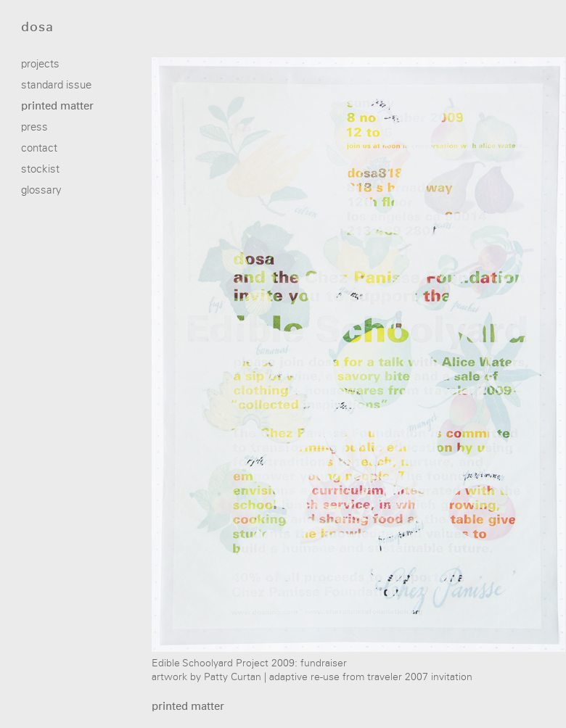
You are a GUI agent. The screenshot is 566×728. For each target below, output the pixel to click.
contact (39, 148)
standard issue (56, 85)
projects (40, 64)
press (34, 127)
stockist (40, 169)
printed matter (57, 106)
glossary (41, 190)
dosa (37, 28)
